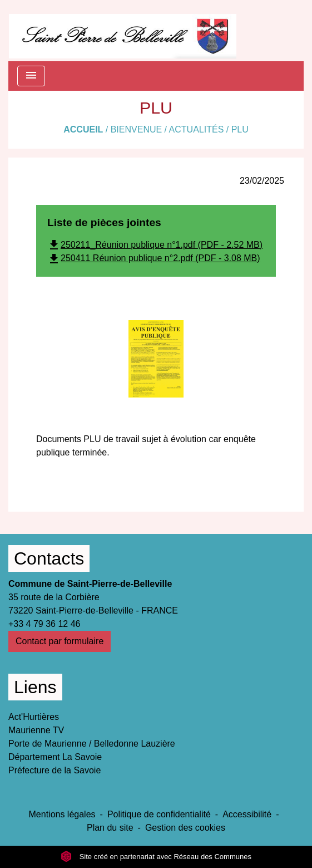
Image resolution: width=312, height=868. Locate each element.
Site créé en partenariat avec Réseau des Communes (156, 857)
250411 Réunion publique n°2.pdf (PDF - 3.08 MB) (154, 258)
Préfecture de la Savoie (55, 770)
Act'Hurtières (34, 717)
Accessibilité (247, 814)
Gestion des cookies (185, 828)
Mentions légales (62, 814)
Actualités (197, 129)
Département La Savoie (55, 757)
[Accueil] (123, 31)
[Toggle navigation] (31, 76)
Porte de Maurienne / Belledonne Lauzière (92, 744)
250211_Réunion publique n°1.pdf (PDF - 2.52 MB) (155, 245)
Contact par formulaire (60, 641)
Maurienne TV (36, 730)
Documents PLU (69, 439)
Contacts (49, 558)
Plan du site (110, 828)
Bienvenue (136, 129)
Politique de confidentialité (159, 814)
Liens (35, 687)
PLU (240, 129)
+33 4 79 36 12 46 (44, 624)
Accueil (83, 129)
